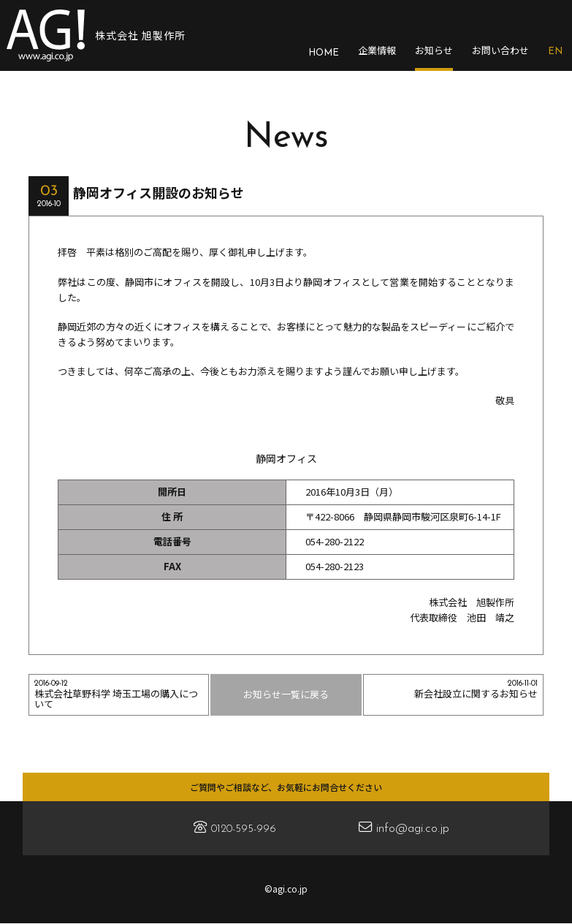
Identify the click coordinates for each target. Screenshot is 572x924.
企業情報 (377, 51)
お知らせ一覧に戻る (286, 694)
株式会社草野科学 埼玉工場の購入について (119, 696)
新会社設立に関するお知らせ (454, 690)
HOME (324, 53)
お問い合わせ (500, 51)
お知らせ (434, 51)
